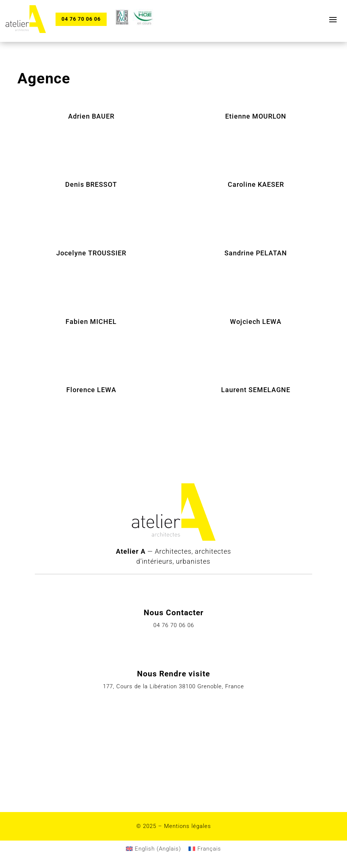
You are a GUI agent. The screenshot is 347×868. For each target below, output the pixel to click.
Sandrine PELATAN (256, 253)
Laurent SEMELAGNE (256, 390)
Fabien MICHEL (91, 322)
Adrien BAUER (91, 116)
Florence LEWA (91, 390)
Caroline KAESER (256, 184)
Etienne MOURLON (256, 116)
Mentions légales (188, 826)
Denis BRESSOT (91, 184)
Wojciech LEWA (256, 322)
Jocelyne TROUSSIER (91, 253)
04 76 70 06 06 (81, 19)
